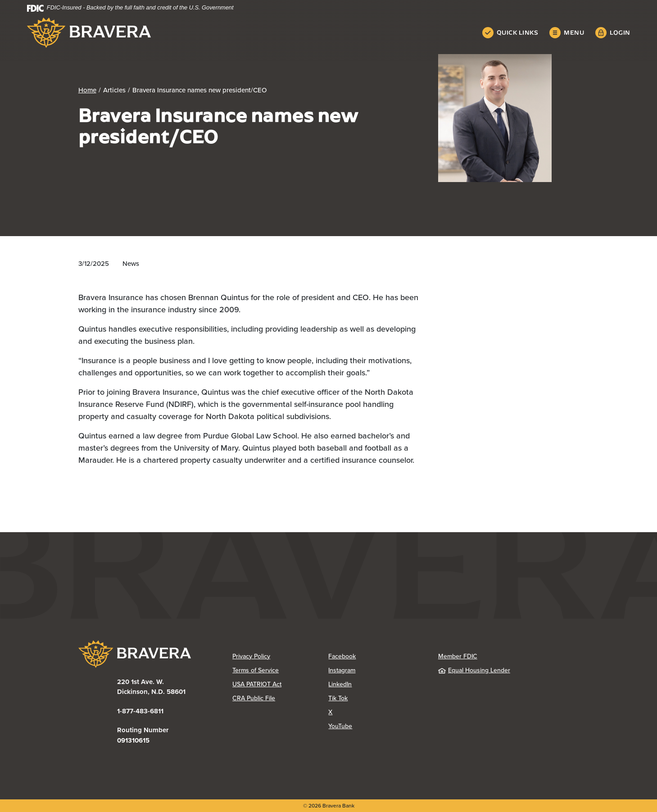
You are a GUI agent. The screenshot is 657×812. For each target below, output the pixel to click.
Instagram (376, 670)
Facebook (376, 656)
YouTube (376, 726)
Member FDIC (458, 656)
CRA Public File (280, 698)
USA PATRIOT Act (257, 684)
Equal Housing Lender (474, 670)
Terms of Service (256, 670)
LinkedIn (376, 684)
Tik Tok (374, 698)
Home (87, 90)
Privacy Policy (280, 656)
